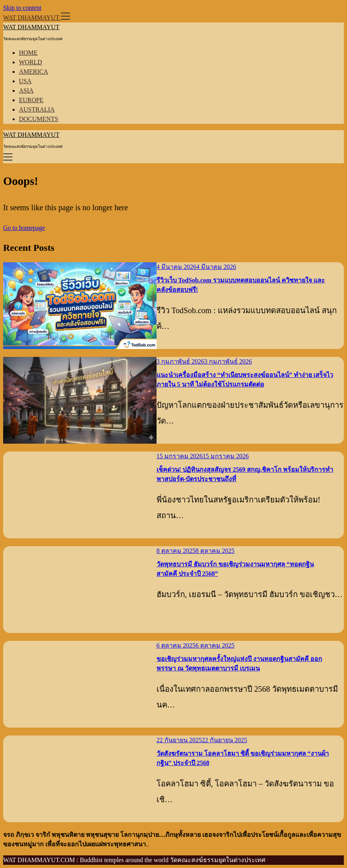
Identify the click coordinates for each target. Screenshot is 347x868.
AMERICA (34, 72)
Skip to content (22, 8)
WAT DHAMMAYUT (31, 27)
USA (25, 81)
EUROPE (31, 100)
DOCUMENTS (39, 119)
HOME (28, 53)
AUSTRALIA (37, 109)
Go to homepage (24, 228)
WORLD (31, 62)
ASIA (26, 91)
